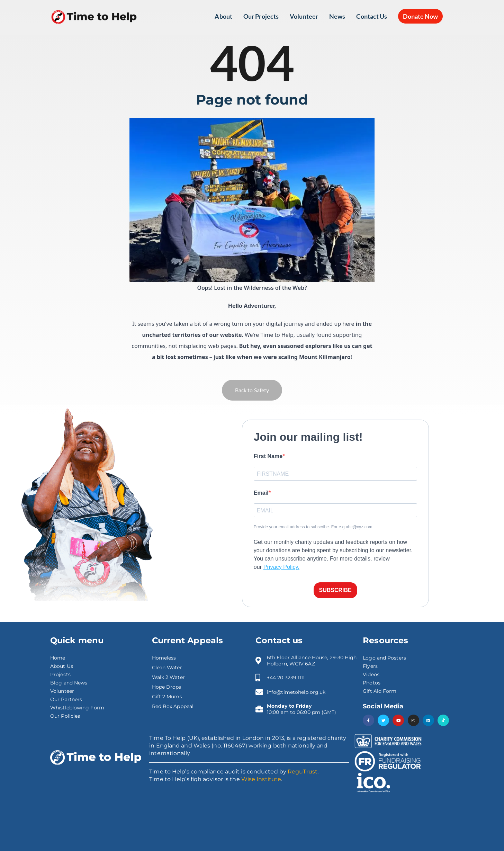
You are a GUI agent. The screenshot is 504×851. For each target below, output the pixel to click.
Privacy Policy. (281, 567)
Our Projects (261, 16)
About (223, 16)
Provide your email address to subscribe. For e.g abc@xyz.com (313, 527)
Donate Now (420, 16)
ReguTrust (303, 772)
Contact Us (372, 16)
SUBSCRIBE (335, 590)
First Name (268, 456)
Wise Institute (261, 779)
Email (261, 493)
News (337, 16)
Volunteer (304, 16)
